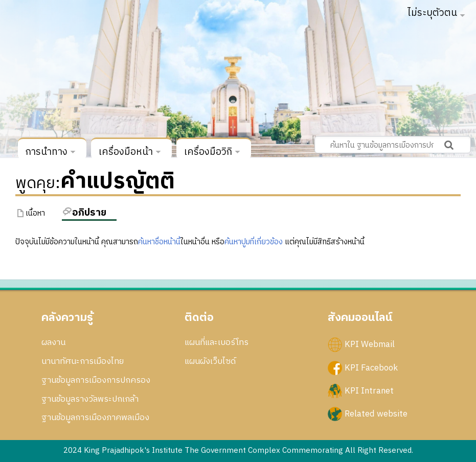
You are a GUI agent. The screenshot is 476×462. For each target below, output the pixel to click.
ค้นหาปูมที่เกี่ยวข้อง (254, 242)
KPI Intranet (369, 390)
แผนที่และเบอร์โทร (217, 342)
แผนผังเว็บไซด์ (210, 361)
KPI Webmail (370, 344)
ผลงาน (53, 342)
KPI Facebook (371, 367)
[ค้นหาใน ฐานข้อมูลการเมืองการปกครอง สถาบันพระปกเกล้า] (393, 145)
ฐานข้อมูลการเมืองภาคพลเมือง (95, 418)
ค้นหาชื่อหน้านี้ (159, 242)
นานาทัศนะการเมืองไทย (83, 361)
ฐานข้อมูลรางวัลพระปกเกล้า (90, 399)
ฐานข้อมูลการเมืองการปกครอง (96, 380)
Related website (376, 413)
